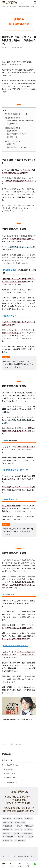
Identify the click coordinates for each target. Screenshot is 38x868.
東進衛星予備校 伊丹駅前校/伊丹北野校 (20, 121)
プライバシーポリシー (10, 856)
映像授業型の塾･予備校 (12, 118)
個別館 (6, 441)
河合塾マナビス (12, 124)
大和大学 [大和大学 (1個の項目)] (30, 836)
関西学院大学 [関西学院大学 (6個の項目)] (8, 829)
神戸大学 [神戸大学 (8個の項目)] (29, 819)
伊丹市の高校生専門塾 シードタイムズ (18, 719)
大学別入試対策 (9, 765)
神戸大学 (8, 769)
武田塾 (6, 594)
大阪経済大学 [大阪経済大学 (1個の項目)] (21, 840)
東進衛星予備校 (10, 270)
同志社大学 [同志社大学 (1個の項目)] (30, 826)
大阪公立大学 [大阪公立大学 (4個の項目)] (8, 822)
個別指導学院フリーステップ (16, 134)
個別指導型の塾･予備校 (12, 128)
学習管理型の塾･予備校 (12, 141)
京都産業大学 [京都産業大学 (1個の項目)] (28, 833)
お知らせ (7, 760)
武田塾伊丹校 (11, 144)
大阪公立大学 (9, 773)
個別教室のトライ (13, 137)
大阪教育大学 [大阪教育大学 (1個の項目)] (8, 826)
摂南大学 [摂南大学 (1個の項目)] (21, 836)
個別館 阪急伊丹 (12, 131)
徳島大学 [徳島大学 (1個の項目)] (19, 826)
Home (3, 7)
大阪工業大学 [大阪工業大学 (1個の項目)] (8, 840)
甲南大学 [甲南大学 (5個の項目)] (16, 833)
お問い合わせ (31, 856)
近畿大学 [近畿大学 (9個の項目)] (29, 829)
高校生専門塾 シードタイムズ (17, 147)
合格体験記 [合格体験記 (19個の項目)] (7, 819)
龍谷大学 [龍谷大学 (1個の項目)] (7, 833)
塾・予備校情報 (12, 7)
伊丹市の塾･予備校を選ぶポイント (16, 114)
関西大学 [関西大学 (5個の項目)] (19, 829)
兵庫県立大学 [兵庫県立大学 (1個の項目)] (21, 822)
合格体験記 (8, 778)
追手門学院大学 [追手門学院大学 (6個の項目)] (9, 836)
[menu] (35, 2)
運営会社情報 (22, 856)
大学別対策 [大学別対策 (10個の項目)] (19, 819)
